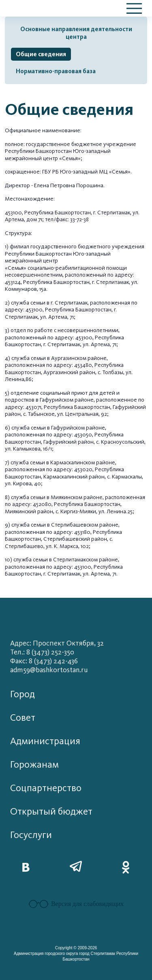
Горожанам (34, 765)
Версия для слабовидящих (76, 904)
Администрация (45, 741)
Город (22, 694)
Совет (23, 718)
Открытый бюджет (51, 812)
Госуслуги (31, 835)
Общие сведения (41, 54)
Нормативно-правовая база (56, 71)
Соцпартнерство (46, 788)
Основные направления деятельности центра (76, 33)
